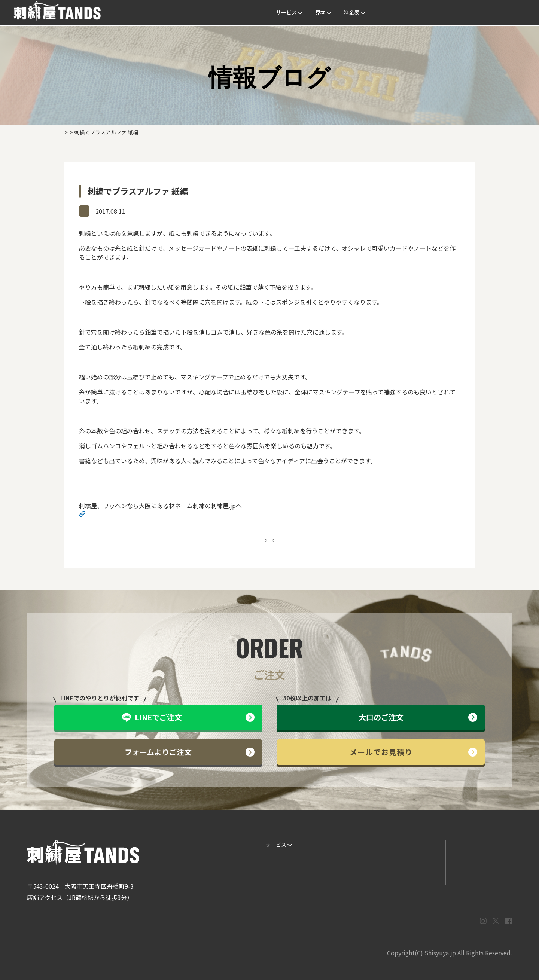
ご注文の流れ (198, 13)
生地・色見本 (345, 845)
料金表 (343, 13)
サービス (156, 13)
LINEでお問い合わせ (477, 845)
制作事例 (265, 13)
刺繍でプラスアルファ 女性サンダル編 (316, 540)
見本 (234, 13)
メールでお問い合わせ (479, 860)
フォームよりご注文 (190, 752)
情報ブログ (97, 211)
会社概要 (421, 13)
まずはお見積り (412, 875)
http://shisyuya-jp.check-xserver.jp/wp (141, 515)
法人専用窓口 (459, 13)
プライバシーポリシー (479, 875)
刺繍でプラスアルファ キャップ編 (217, 540)
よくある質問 (304, 13)
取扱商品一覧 (382, 13)
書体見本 (273, 875)
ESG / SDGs (276, 890)
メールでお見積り (414, 752)
